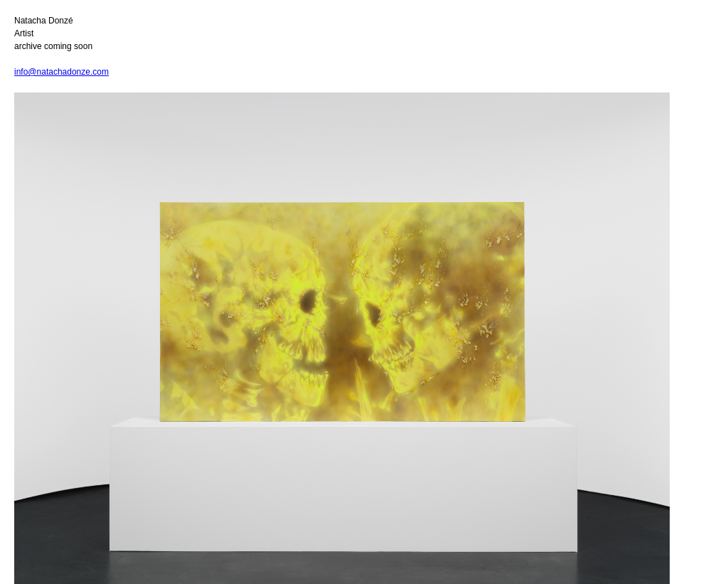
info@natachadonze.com (61, 72)
